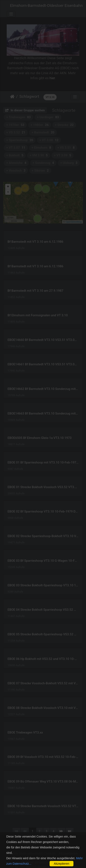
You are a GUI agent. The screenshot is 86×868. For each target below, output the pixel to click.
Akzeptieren (62, 864)
